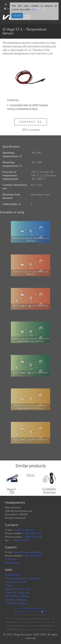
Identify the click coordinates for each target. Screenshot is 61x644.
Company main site (16, 582)
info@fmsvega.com (24, 530)
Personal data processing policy (22, 578)
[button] (48, 65)
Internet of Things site (17, 593)
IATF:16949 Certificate (17, 596)
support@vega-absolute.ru (28, 552)
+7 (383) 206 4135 (32, 537)
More (34, 9)
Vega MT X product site (18, 589)
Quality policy (13, 575)
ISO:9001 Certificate (16, 600)
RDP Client (11, 559)
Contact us (31, 122)
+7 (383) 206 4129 (19, 540)
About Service (12, 563)
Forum (9, 585)
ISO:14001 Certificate (16, 603)
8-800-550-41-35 (32, 533)
